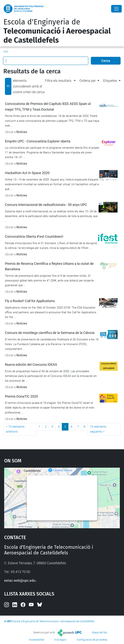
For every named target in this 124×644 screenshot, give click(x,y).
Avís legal (60, 640)
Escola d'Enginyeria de (57, 31)
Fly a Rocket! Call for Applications (30, 301)
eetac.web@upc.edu (20, 580)
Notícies (22, 132)
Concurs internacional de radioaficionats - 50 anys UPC (46, 205)
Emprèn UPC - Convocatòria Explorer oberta (38, 141)
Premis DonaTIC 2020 (21, 396)
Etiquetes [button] (110, 81)
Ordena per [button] (88, 81)
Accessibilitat (37, 640)
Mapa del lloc (100, 632)
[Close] (116, 9)
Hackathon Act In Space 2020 (27, 173)
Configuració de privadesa (92, 640)
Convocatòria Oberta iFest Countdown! (34, 236)
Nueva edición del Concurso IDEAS (31, 365)
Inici (6, 52)
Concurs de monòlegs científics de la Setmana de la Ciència (50, 333)
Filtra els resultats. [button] (58, 81)
